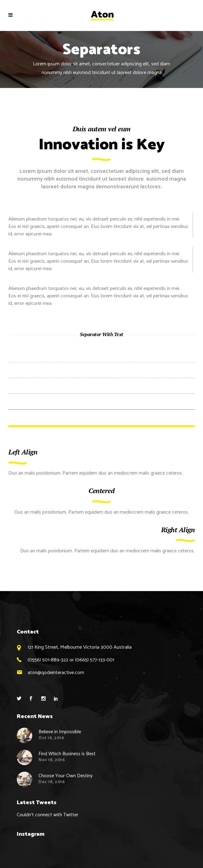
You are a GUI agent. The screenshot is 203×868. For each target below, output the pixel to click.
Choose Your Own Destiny (65, 776)
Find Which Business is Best (67, 754)
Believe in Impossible (60, 732)
